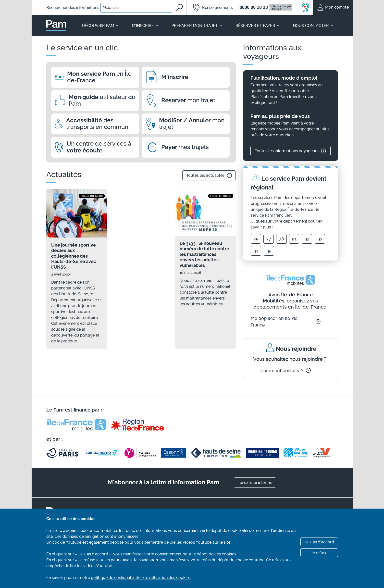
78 (281, 239)
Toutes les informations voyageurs (290, 151)
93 (320, 239)
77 (269, 239)
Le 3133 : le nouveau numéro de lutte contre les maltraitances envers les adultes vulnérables (204, 254)
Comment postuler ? (286, 370)
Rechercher (73, 7)
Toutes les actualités (209, 175)
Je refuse (319, 553)
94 (256, 251)
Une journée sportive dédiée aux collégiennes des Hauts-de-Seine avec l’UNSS (74, 256)
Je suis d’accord (319, 542)
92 (307, 239)
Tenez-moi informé (255, 482)
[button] (210, 7)
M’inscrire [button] (145, 26)
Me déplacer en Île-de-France (286, 322)
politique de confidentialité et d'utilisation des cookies (141, 578)
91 (294, 239)
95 (269, 251)
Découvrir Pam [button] (101, 26)
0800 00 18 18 (254, 7)
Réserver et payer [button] (258, 26)
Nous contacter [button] (313, 26)
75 (256, 239)
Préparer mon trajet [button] (197, 26)
